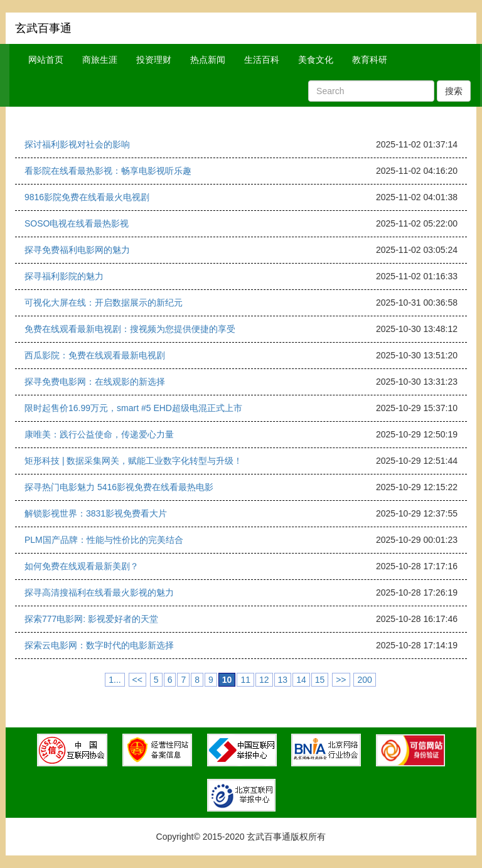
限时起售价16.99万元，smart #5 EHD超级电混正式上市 (133, 408)
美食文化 (316, 60)
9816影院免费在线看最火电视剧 (87, 197)
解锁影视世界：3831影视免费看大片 (96, 513)
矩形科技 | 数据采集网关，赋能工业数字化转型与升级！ (133, 461)
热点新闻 (208, 60)
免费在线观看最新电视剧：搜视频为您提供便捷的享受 (130, 329)
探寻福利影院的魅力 (64, 276)
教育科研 (370, 60)
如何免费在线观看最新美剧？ (82, 566)
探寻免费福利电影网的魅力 (77, 250)
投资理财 (154, 60)
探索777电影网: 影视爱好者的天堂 (91, 619)
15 (320, 680)
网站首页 (46, 60)
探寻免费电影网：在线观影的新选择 (95, 382)
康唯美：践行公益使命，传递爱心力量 (99, 434)
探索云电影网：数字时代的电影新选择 (99, 645)
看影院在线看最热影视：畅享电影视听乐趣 (108, 171)
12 (264, 680)
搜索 (454, 91)
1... (115, 680)
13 (283, 680)
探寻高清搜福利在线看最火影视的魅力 (99, 592)
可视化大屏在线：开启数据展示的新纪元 (104, 303)
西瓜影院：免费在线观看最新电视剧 (95, 355)
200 (364, 680)
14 (301, 680)
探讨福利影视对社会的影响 (77, 144)
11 (245, 680)
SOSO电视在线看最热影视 (77, 223)
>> (341, 680)
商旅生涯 (100, 60)
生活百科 (262, 60)
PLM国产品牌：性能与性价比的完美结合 (104, 540)
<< (137, 680)
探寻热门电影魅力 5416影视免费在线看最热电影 (119, 487)
